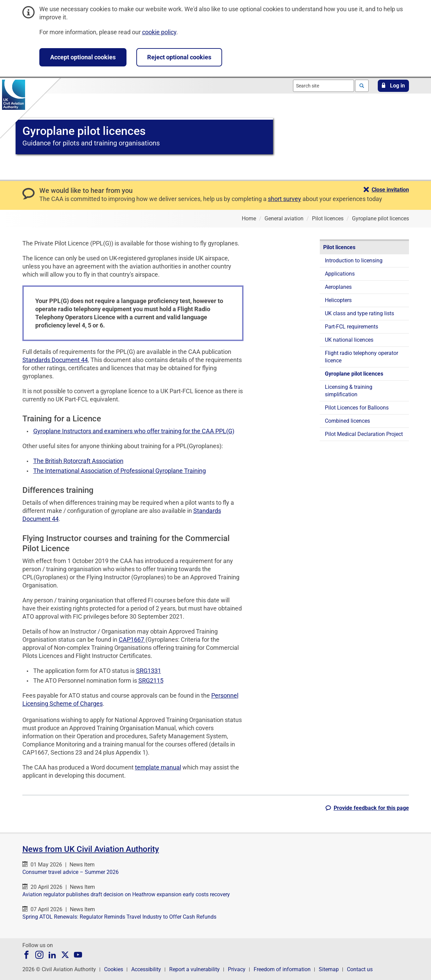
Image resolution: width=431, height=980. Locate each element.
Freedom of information (282, 969)
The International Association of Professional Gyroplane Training (120, 471)
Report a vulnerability (194, 969)
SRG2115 (151, 681)
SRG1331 (149, 671)
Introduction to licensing (354, 261)
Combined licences (347, 421)
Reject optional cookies (179, 57)
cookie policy (159, 32)
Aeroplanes (338, 287)
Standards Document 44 (55, 360)
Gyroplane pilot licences (354, 374)
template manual (158, 767)
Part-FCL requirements (351, 327)
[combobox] (324, 86)
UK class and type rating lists (359, 313)
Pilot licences (339, 247)
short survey (285, 199)
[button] (393, 86)
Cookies (114, 969)
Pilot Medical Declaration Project (364, 434)
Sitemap (329, 969)
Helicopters (338, 300)
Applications (340, 274)
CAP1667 (132, 639)
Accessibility (146, 969)
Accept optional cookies (83, 57)
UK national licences (349, 340)
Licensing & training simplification (349, 391)
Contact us (360, 969)
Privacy (237, 969)
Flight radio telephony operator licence (361, 357)
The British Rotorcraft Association (78, 461)
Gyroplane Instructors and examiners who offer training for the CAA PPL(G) (134, 431)
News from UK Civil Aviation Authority (91, 849)
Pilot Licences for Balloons (357, 408)
